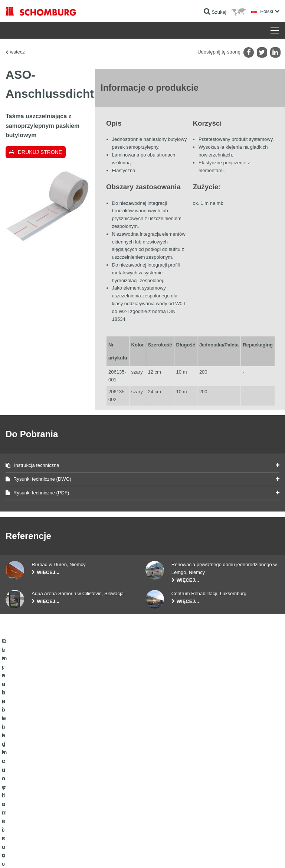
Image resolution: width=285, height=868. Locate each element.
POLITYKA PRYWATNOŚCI (81, 854)
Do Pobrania (160, 757)
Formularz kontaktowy (170, 768)
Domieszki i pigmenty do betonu (37, 790)
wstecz (17, 52)
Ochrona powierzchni (27, 779)
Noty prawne (43, 854)
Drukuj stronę (40, 152)
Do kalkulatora (162, 746)
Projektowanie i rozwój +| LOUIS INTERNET (241, 854)
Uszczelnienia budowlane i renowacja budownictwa (56, 746)
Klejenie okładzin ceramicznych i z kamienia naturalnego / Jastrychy (63, 762)
